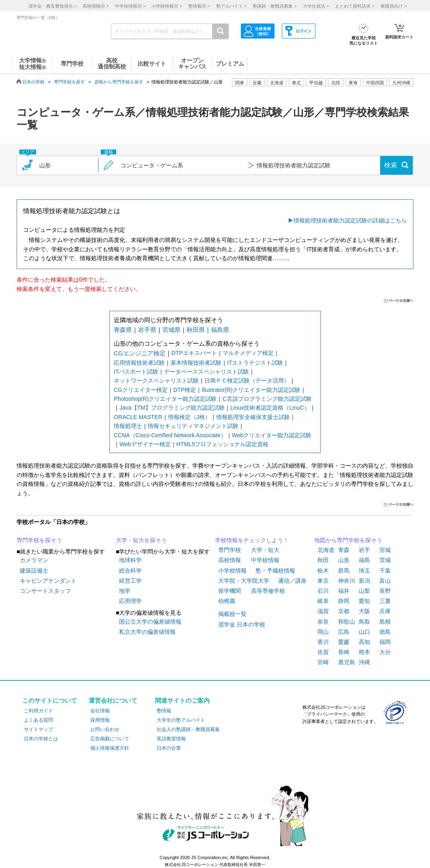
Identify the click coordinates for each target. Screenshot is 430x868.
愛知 (364, 601)
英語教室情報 (171, 739)
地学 (125, 591)
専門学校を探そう (39, 540)
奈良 (323, 622)
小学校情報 (232, 571)
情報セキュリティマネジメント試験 (193, 426)
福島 (364, 560)
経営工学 (130, 581)
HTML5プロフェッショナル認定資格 (223, 444)
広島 (344, 632)
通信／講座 (292, 581)
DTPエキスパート (194, 353)
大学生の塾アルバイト (181, 720)
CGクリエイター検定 (141, 390)
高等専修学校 (268, 591)
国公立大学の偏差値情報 (150, 622)
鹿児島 (347, 662)
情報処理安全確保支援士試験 (253, 417)
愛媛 (344, 642)
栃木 (323, 571)
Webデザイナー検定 (145, 444)
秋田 (323, 560)
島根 (385, 622)
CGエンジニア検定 (140, 353)
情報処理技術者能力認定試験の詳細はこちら (350, 220)
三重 (385, 601)
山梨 (364, 591)
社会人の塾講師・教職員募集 (188, 729)
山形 (344, 560)
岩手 (364, 550)
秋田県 (196, 330)
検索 (391, 165)
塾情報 (164, 711)
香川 (323, 642)
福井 (344, 591)
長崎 (344, 652)
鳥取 (364, 622)
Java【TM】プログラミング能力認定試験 (172, 408)
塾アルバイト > (231, 6)
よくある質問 (38, 720)
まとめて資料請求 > (354, 6)
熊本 (364, 652)
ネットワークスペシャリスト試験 (156, 381)
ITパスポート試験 (136, 372)
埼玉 (364, 571)
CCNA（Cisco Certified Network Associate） (170, 435)
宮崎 (323, 662)
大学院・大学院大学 (244, 581)
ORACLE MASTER (138, 417)
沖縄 (364, 662)
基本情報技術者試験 (196, 363)
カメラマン (34, 560)
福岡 (385, 642)
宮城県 (171, 330)
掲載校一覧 (232, 614)
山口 (364, 632)
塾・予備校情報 (275, 571)
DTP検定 (185, 390)
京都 (344, 611)
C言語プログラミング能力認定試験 (267, 399)
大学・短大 (265, 550)
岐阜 (323, 601)
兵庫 (385, 611)
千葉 (385, 571)
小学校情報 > (167, 6)
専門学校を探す (69, 82)
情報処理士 (128, 426)
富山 (385, 581)
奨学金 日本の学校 (242, 624)
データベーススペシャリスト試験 (206, 372)
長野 (385, 591)
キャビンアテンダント (48, 581)
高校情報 (230, 560)
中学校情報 (265, 560)
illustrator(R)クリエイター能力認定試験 (251, 390)
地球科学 (130, 560)
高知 (364, 642)
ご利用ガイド (38, 711)
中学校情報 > (130, 6)
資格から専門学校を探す (119, 82)
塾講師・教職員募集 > (275, 6)
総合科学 (130, 571)
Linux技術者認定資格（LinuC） (270, 408)
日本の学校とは (41, 739)
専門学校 (230, 550)
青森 (344, 550)
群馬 (344, 571)
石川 (323, 591)
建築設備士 (34, 571)
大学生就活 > (316, 6)
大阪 (364, 611)
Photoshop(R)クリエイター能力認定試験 (165, 399)
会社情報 (100, 711)
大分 (385, 652)
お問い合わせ (105, 729)
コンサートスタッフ (45, 591)
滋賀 (323, 611)
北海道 (277, 83)
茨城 (385, 560)
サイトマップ (38, 729)
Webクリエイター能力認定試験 (272, 435)
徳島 (385, 632)
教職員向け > (394, 6)
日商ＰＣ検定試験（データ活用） (247, 381)
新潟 (364, 581)
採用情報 (100, 720)
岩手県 (147, 330)
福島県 (220, 330)
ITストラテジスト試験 (255, 363)
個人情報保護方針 (110, 748)
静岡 (344, 601)
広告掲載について (110, 739)
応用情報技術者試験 (139, 363)
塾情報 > (199, 6)
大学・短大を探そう (141, 540)
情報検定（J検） (189, 417)
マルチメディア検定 (248, 353)
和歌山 (347, 622)
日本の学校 (33, 82)
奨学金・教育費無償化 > (52, 6)
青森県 (123, 330)
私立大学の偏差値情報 (147, 632)
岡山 (323, 632)
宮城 (385, 550)
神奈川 (347, 581)
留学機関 (230, 591)
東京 (323, 581)
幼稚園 (227, 601)
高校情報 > (96, 6)
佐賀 (323, 652)
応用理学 (130, 601)
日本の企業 (169, 748)
